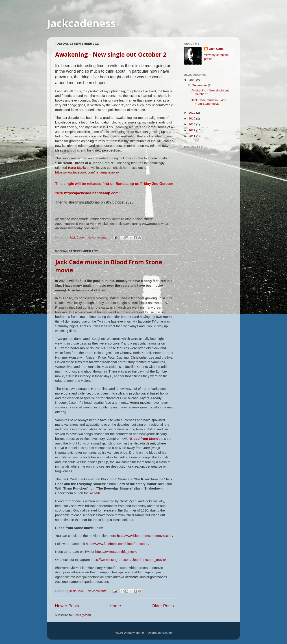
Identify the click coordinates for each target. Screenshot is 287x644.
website (95, 493)
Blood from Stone (144, 439)
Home (115, 606)
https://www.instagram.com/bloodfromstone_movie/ (128, 560)
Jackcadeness (81, 23)
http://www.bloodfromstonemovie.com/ (145, 536)
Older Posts (163, 606)
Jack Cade (216, 49)
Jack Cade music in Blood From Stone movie (209, 102)
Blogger (167, 633)
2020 (192, 80)
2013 (192, 124)
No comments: (98, 237)
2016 (192, 118)
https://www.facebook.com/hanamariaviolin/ (87, 172)
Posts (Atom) (82, 615)
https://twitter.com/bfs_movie (116, 552)
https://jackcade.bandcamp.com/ (92, 193)
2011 (192, 136)
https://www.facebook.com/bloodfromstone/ (118, 544)
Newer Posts (67, 606)
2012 (192, 130)
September (200, 85)
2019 (192, 113)
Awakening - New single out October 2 (111, 54)
